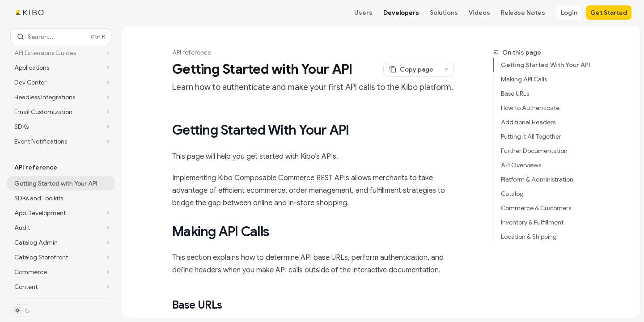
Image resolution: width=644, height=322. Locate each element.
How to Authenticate (530, 108)
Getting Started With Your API (546, 65)
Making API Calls (524, 79)
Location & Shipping (529, 237)
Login (569, 13)
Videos (479, 13)
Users (363, 13)
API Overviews (521, 165)
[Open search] (61, 37)
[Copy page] (411, 69)
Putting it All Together (531, 136)
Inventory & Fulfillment (532, 222)
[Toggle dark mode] (22, 310)
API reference (192, 52)
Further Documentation (534, 151)
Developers (401, 13)
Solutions (444, 13)
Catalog (512, 194)
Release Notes (523, 13)
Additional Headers (528, 122)
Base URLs (515, 93)
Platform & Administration (537, 179)
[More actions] (446, 69)
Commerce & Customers (536, 208)
